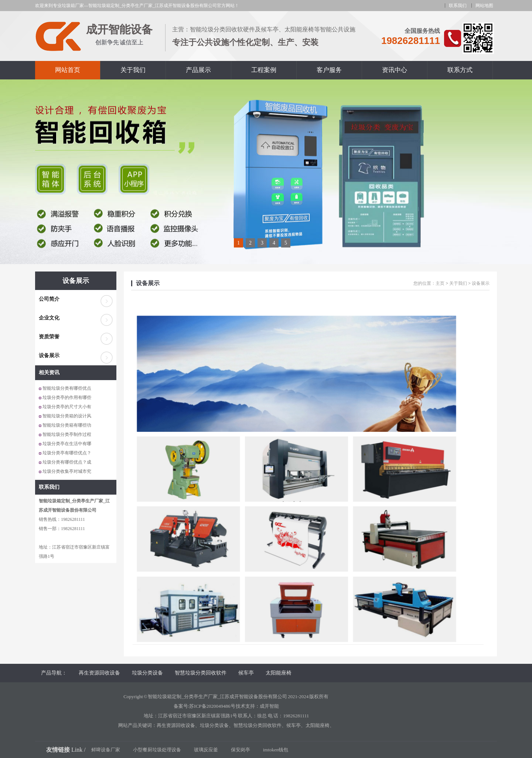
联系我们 (458, 6)
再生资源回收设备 (99, 673)
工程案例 (264, 70)
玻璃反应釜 (206, 750)
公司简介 (49, 299)
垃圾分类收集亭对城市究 (67, 471)
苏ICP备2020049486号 (212, 706)
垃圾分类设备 (147, 673)
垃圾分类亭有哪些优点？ (67, 453)
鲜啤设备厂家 (106, 750)
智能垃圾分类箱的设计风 (67, 416)
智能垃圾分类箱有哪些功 (67, 425)
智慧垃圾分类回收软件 (201, 673)
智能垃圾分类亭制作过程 (67, 434)
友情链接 (58, 750)
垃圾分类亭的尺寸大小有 (67, 407)
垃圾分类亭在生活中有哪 (67, 444)
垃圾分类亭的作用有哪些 (67, 397)
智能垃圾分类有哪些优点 (67, 388)
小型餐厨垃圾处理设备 (157, 750)
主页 (440, 283)
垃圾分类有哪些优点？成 (67, 462)
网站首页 (68, 70)
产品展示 (198, 70)
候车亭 (246, 673)
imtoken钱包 (276, 750)
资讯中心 (395, 70)
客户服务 (329, 70)
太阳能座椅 (279, 673)
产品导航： (54, 673)
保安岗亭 (241, 750)
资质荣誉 (49, 337)
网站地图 (484, 6)
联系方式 (460, 70)
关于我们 (133, 70)
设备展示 (76, 281)
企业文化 (49, 318)
